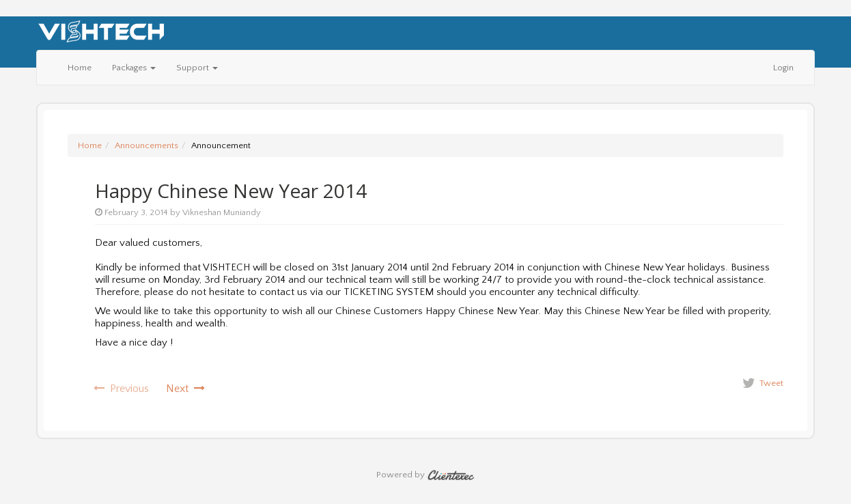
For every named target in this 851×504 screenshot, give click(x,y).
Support (197, 68)
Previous (121, 389)
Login (783, 68)
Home (80, 68)
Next (185, 389)
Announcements (147, 145)
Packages (134, 68)
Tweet (771, 383)
